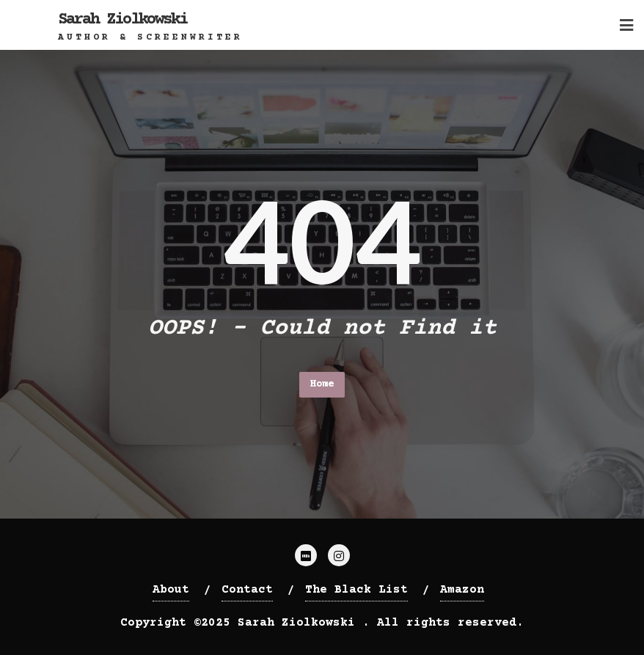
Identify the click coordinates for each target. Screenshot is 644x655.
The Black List (356, 590)
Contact (247, 590)
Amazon (462, 590)
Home (322, 384)
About (171, 590)
